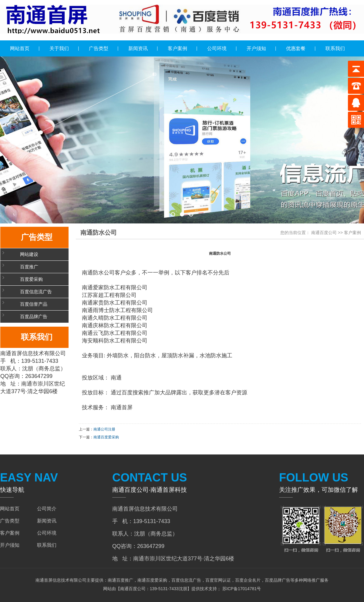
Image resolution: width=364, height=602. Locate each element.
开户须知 (256, 48)
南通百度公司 (324, 233)
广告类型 (99, 48)
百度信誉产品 (34, 304)
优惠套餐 (296, 48)
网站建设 (29, 254)
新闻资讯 (138, 48)
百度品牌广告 (34, 317)
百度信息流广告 (36, 292)
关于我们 (59, 48)
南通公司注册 (104, 429)
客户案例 (177, 48)
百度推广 (29, 267)
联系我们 (335, 48)
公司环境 (217, 48)
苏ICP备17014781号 (241, 589)
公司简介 (47, 509)
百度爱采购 (31, 279)
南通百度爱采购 (106, 437)
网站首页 (20, 48)
